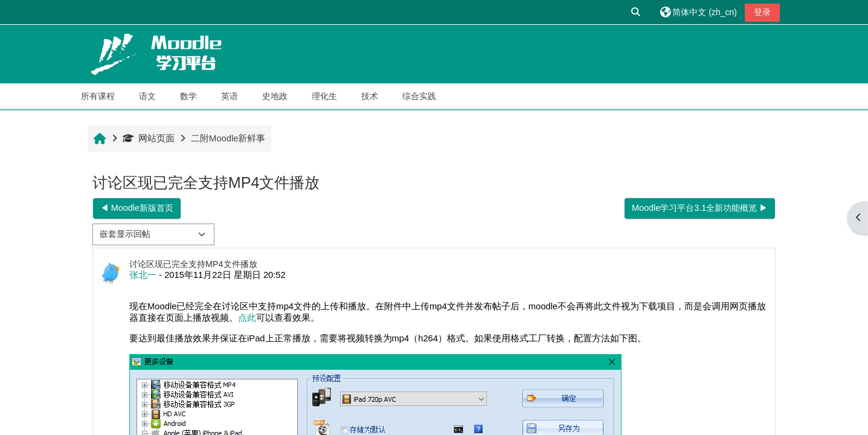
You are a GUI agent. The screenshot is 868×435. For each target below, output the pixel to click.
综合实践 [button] (419, 96)
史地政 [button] (275, 96)
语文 (147, 96)
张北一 (143, 275)
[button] (637, 12)
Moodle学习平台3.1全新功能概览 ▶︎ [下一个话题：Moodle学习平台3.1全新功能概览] (700, 208)
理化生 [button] (324, 96)
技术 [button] (370, 96)
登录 (762, 12)
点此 (247, 318)
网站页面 (149, 138)
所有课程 (98, 96)
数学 (188, 96)
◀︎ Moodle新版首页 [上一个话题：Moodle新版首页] (137, 208)
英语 (230, 96)
